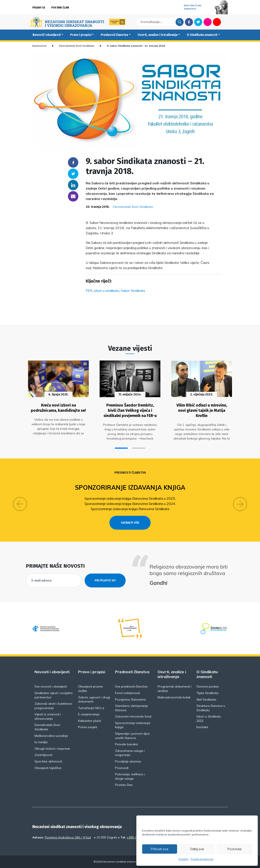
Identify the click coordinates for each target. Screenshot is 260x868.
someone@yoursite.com (73, 196)
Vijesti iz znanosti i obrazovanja (48, 716)
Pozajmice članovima (130, 699)
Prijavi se (39, 8)
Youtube (217, 22)
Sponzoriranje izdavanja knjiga (130, 487)
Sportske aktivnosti (48, 761)
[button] (121, 448)
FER (89, 291)
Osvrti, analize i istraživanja (158, 35)
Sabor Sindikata (133, 291)
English (226, 22)
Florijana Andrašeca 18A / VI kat (68, 837)
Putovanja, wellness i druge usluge (130, 776)
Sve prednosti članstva (131, 686)
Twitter (198, 22)
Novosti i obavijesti (47, 35)
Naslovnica (39, 46)
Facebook (189, 22)
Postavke (234, 849)
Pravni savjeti (88, 727)
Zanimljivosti (43, 755)
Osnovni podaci (208, 686)
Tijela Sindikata (207, 693)
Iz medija (41, 742)
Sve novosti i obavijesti (51, 686)
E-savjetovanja (89, 714)
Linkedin (73, 185)
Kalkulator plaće (90, 721)
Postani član (60, 8)
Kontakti (202, 727)
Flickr (208, 22)
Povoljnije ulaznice (128, 761)
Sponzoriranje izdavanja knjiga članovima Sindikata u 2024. (130, 504)
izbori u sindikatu (106, 291)
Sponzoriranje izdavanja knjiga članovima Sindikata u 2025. (130, 498)
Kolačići (183, 859)
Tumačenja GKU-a (91, 708)
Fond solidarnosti (128, 693)
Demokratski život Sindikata (77, 46)
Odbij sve (197, 849)
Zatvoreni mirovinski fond (133, 716)
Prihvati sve (160, 849)
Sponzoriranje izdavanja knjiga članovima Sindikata (130, 509)
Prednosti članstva (114, 35)
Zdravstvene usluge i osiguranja (130, 753)
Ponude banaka (126, 744)
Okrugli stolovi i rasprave (52, 749)
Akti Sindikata (206, 699)
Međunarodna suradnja (51, 736)
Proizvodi (122, 768)
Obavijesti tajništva (48, 768)
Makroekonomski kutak (174, 697)
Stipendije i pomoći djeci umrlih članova (132, 736)
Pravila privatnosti (202, 859)
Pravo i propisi (81, 35)
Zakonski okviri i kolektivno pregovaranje (53, 706)
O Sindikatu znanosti (202, 35)
